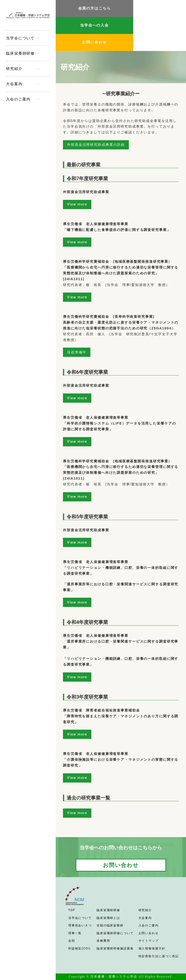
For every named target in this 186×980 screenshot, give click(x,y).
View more (77, 204)
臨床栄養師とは (108, 918)
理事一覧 (75, 933)
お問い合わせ (94, 42)
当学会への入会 (94, 25)
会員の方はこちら (95, 8)
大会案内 (14, 84)
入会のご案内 (18, 99)
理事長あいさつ (80, 925)
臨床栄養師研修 (20, 53)
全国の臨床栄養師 (110, 925)
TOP (72, 910)
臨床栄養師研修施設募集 (115, 948)
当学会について (20, 38)
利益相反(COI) (80, 948)
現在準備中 (77, 352)
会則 (72, 941)
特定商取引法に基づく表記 (159, 956)
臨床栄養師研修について (115, 933)
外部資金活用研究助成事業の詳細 (96, 145)
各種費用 (103, 941)
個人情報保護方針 (152, 948)
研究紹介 (14, 69)
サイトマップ (149, 941)
